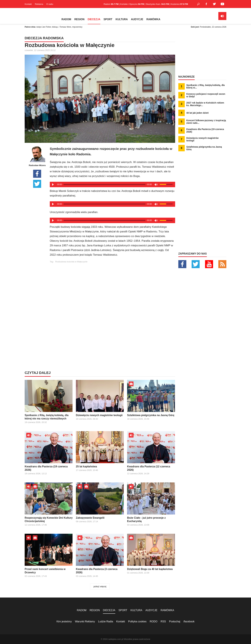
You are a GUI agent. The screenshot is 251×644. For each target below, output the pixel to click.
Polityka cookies (137, 621)
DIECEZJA (94, 19)
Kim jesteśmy (64, 621)
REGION (79, 19)
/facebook (189, 621)
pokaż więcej (100, 586)
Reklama (39, 4)
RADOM (66, 19)
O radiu (50, 4)
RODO (154, 621)
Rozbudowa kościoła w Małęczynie (71, 262)
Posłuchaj (175, 621)
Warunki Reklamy (85, 621)
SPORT (108, 19)
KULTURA (122, 19)
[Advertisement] (112, 285)
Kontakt (28, 4)
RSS (163, 621)
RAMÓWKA (153, 19)
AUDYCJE (137, 19)
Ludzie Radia (106, 621)
